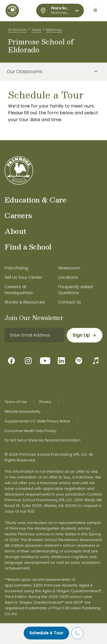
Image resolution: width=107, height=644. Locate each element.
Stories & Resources (25, 302)
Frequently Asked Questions (75, 290)
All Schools (17, 30)
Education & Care (35, 200)
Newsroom (69, 268)
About (15, 231)
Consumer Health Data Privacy (31, 431)
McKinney (54, 30)
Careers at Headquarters (19, 290)
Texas (36, 30)
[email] (34, 335)
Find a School (28, 247)
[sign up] (85, 335)
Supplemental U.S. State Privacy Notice (37, 421)
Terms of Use (16, 402)
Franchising (16, 268)
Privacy (45, 402)
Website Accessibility (23, 412)
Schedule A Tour (46, 633)
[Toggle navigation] (95, 11)
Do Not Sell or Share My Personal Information (43, 440)
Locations (68, 277)
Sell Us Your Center (23, 277)
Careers (18, 215)
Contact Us (70, 302)
